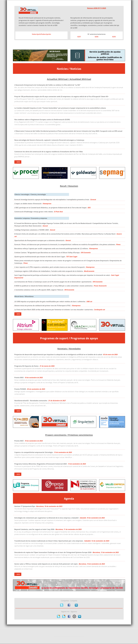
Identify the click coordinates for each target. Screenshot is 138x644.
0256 (97, 37)
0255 (114, 37)
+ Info (18, 162)
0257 (79, 37)
